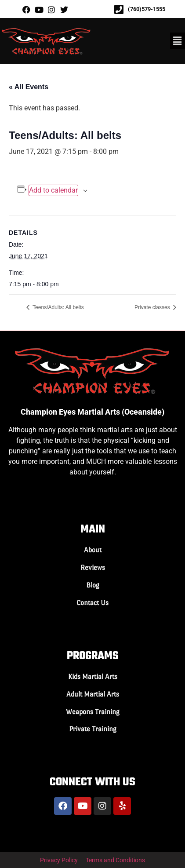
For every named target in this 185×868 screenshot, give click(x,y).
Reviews (93, 567)
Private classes (153, 307)
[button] (178, 41)
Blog (93, 585)
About (93, 550)
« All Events (29, 87)
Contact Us (92, 603)
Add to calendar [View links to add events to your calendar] (53, 190)
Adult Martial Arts (93, 694)
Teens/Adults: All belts (58, 307)
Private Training (93, 729)
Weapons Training (93, 712)
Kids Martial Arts (93, 677)
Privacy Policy (59, 860)
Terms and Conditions (115, 860)
